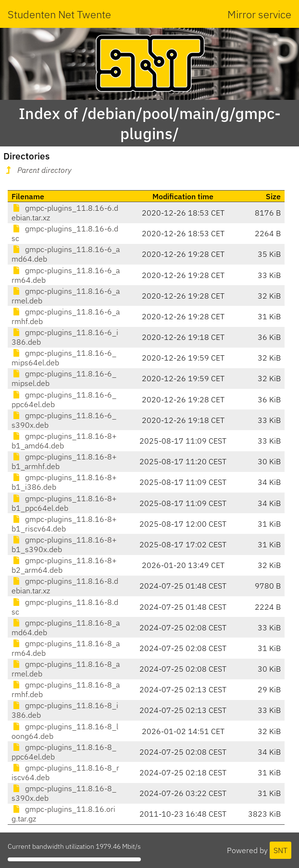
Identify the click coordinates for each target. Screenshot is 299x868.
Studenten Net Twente (59, 14)
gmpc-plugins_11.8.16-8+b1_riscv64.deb (64, 524)
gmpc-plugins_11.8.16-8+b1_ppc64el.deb (64, 503)
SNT (280, 850)
